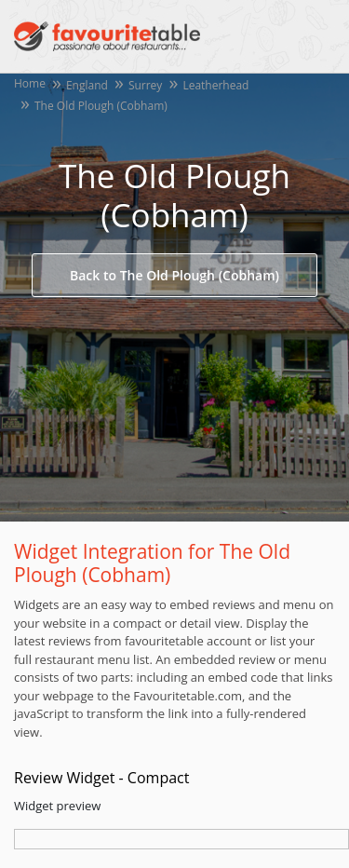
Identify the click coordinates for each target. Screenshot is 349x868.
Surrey (146, 85)
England (87, 85)
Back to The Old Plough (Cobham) (174, 275)
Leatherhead (215, 85)
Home (30, 83)
